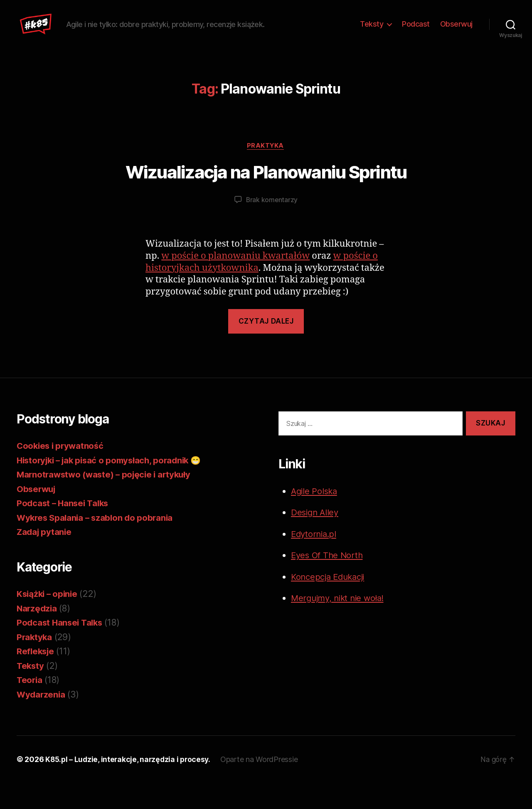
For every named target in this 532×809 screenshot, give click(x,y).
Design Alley (316, 538)
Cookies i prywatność (62, 472)
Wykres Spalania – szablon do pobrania (97, 543)
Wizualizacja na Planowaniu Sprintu (266, 198)
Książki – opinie (48, 620)
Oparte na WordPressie (263, 785)
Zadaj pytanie (45, 558)
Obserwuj (456, 37)
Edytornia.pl (315, 560)
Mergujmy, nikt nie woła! (340, 624)
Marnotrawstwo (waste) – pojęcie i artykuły (107, 501)
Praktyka (266, 171)
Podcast (416, 37)
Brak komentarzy (272, 226)
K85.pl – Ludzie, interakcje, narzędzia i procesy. (130, 785)
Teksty (372, 37)
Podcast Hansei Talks (61, 649)
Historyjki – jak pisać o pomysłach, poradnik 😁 (113, 486)
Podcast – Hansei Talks (64, 529)
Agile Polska (315, 517)
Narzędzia (38, 634)
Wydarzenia (42, 720)
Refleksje (36, 677)
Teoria (30, 706)
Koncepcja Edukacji (330, 602)
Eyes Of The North (328, 581)
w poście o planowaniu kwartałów (235, 282)
